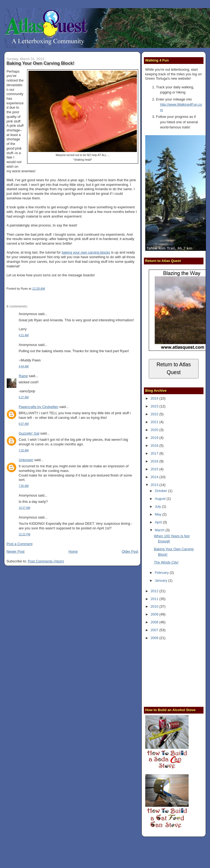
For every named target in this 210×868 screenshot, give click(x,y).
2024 (155, 398)
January (161, 580)
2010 (155, 606)
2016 (155, 461)
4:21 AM (24, 335)
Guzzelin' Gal (29, 433)
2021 (155, 422)
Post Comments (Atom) (46, 561)
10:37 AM (24, 508)
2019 (155, 438)
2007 (155, 630)
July (158, 506)
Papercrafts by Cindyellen (39, 407)
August (161, 499)
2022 (155, 414)
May (159, 514)
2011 (155, 599)
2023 (155, 406)
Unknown (26, 460)
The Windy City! (166, 562)
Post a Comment (20, 544)
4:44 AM (24, 366)
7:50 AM (24, 486)
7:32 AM (24, 450)
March (160, 530)
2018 (155, 446)
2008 (155, 622)
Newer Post (15, 551)
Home (73, 551)
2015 (155, 469)
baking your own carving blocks (86, 252)
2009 (155, 614)
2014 (155, 477)
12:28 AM (38, 289)
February (162, 573)
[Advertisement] (178, 673)
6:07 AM (24, 424)
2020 (155, 430)
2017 (155, 453)
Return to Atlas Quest (174, 368)
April (159, 522)
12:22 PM (25, 534)
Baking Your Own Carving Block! (40, 63)
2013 (155, 485)
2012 (155, 591)
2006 (155, 638)
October (161, 491)
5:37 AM (24, 397)
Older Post (130, 551)
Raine (23, 376)
